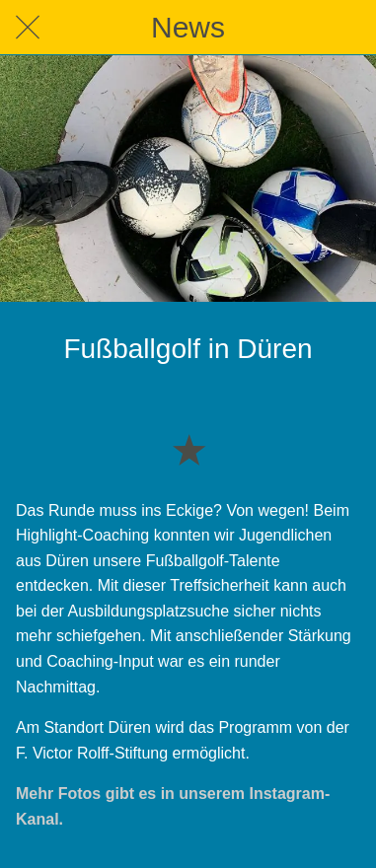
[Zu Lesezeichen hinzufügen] (188, 449)
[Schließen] (28, 28)
